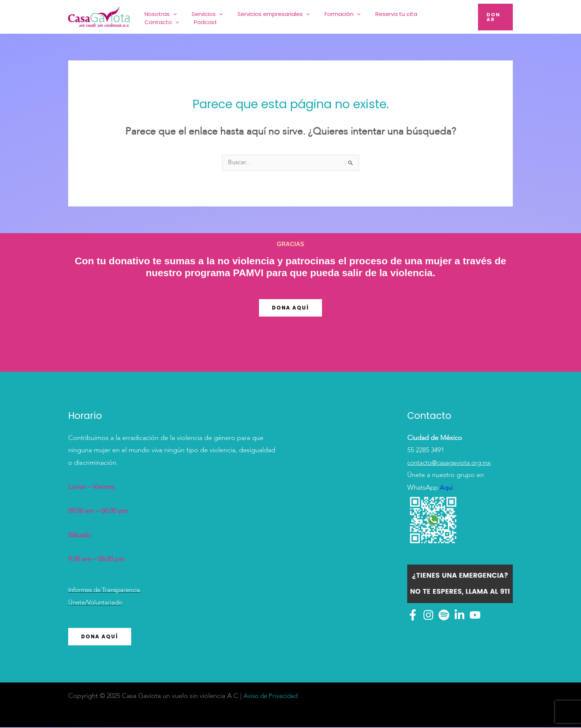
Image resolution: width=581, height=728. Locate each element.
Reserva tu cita (373, 16)
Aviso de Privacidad (272, 697)
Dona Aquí (290, 308)
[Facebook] (413, 615)
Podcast (451, 16)
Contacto (417, 17)
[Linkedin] (459, 615)
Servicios (210, 17)
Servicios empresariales (268, 17)
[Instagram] (428, 615)
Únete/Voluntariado (97, 603)
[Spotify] (444, 615)
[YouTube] (475, 615)
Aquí (446, 488)
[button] (493, 17)
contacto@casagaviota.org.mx (452, 463)
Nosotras (172, 17)
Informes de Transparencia (107, 590)
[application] (185, 17)
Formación (328, 17)
